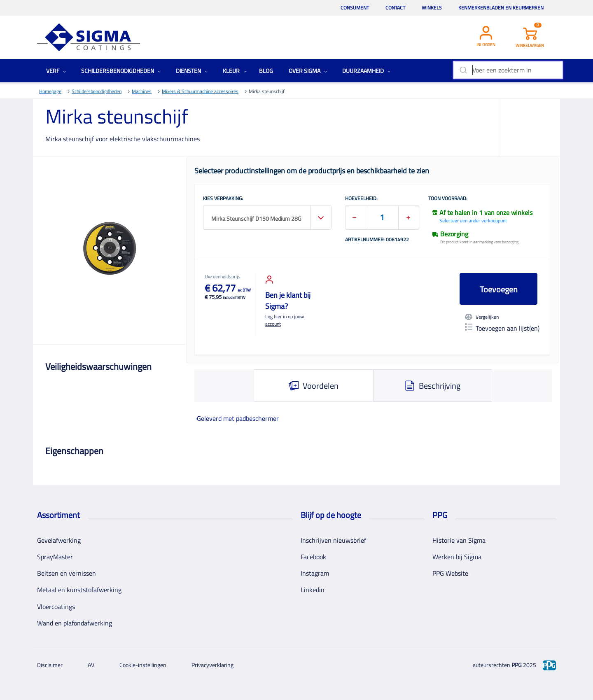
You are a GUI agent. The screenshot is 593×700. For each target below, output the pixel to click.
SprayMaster (55, 557)
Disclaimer (50, 665)
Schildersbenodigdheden (121, 71)
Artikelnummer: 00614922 (377, 240)
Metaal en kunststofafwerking (79, 590)
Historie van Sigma (459, 540)
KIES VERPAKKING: (223, 199)
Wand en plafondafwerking (75, 623)
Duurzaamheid (366, 71)
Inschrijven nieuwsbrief (333, 540)
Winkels (432, 8)
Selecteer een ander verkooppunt (473, 220)
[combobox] (508, 70)
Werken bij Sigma (457, 557)
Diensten (192, 71)
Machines (142, 91)
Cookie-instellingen (143, 665)
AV (91, 665)
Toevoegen (499, 289)
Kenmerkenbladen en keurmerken (501, 8)
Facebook (313, 557)
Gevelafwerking (59, 540)
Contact (395, 8)
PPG (517, 665)
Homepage (50, 91)
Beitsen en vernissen (67, 573)
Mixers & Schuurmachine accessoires (200, 91)
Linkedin (313, 590)
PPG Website (450, 573)
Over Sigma (308, 71)
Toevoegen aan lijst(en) (502, 328)
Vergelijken (482, 317)
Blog (266, 71)
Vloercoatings (56, 607)
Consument (355, 8)
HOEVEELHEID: (361, 199)
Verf (56, 71)
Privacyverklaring (212, 665)
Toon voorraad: (448, 199)
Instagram (315, 573)
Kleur (235, 71)
